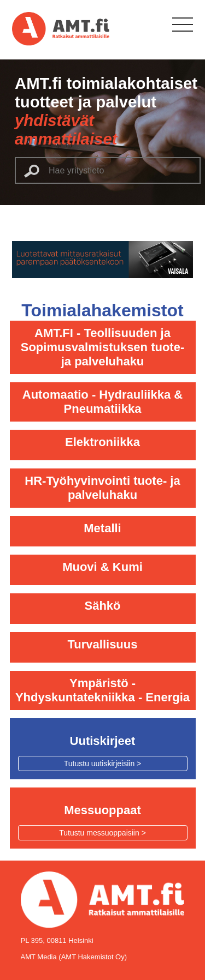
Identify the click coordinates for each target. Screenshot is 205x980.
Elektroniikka (102, 442)
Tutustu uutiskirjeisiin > (102, 763)
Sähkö (102, 606)
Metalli (102, 528)
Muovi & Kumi (102, 567)
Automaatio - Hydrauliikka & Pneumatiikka (102, 402)
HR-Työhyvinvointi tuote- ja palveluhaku (102, 488)
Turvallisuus (103, 644)
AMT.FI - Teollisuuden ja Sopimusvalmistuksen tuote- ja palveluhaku (103, 347)
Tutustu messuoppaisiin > (102, 833)
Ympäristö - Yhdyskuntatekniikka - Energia (102, 690)
